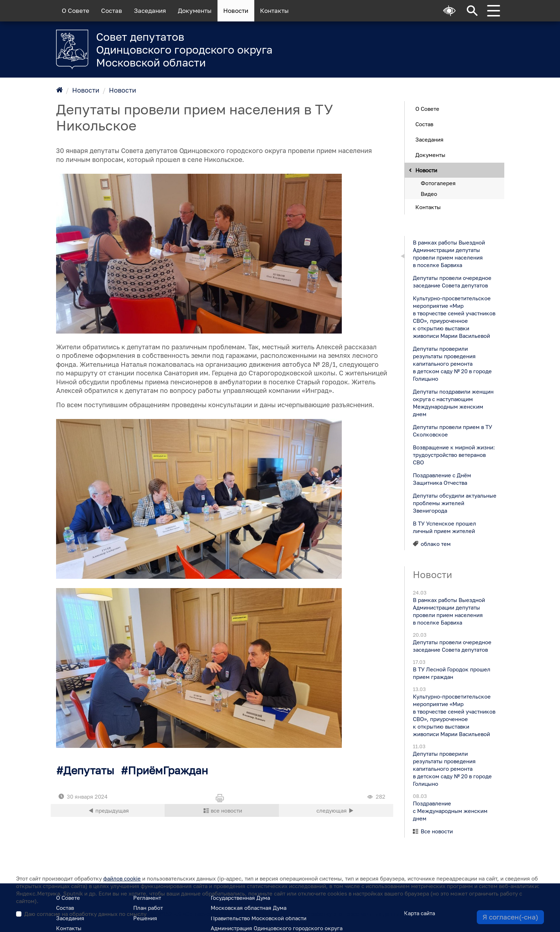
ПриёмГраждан (168, 770)
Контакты (274, 11)
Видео (429, 193)
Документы (195, 11)
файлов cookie (122, 878)
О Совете (76, 11)
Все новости (437, 831)
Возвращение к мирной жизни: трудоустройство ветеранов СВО (454, 454)
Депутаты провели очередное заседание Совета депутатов (452, 281)
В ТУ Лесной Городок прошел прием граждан (451, 673)
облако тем (436, 543)
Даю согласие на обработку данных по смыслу (215, 914)
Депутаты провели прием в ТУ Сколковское (452, 430)
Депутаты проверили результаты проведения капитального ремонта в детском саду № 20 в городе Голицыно (452, 363)
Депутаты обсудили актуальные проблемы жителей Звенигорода (454, 503)
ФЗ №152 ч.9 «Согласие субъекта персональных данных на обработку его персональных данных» (276, 914)
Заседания (150, 11)
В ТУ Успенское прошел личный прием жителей (444, 527)
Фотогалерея (438, 183)
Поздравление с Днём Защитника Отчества (442, 479)
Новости (236, 11)
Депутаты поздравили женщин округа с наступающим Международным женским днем (453, 402)
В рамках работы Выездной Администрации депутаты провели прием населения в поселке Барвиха (449, 253)
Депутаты (89, 770)
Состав (112, 11)
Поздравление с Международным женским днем (450, 811)
